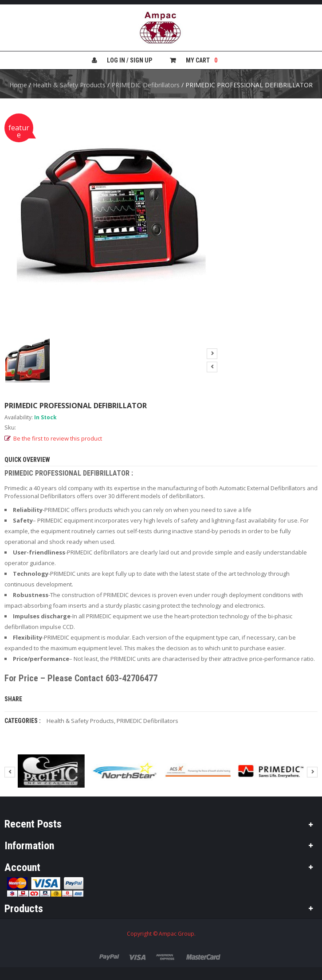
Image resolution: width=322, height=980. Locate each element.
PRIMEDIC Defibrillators (145, 85)
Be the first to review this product (58, 438)
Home (18, 85)
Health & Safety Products (69, 85)
